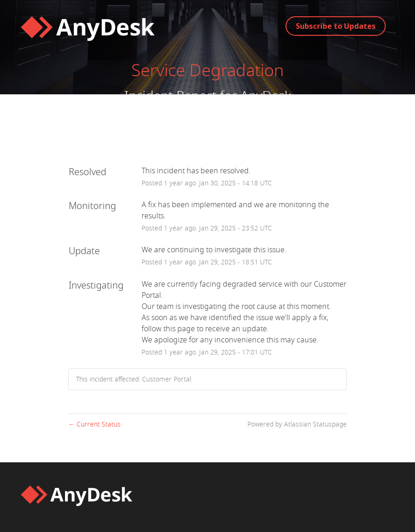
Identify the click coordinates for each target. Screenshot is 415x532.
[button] (336, 26)
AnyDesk (266, 96)
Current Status (94, 424)
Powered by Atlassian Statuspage (297, 424)
